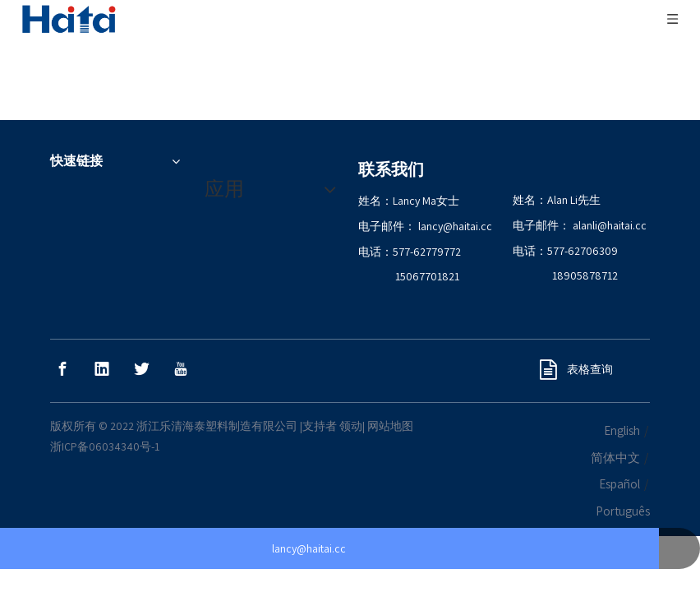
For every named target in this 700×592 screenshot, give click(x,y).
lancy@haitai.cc (455, 188)
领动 (351, 388)
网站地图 (390, 388)
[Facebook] (62, 331)
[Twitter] (141, 331)
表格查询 (576, 331)
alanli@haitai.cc (610, 187)
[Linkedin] (102, 331)
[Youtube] (181, 331)
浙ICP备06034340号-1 (105, 409)
